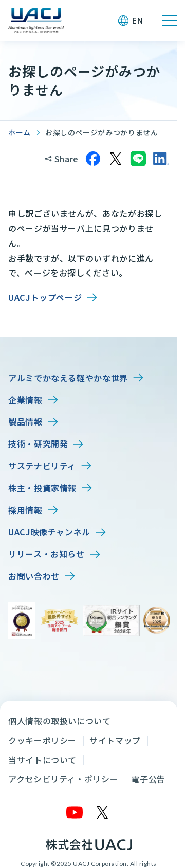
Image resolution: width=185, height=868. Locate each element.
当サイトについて (42, 760)
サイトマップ (115, 740)
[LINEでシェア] (138, 159)
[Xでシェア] (116, 159)
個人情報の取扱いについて (60, 721)
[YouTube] (75, 812)
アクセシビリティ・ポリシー (63, 779)
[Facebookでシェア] (93, 159)
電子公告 (148, 779)
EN (137, 20)
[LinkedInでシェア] (161, 159)
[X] (103, 812)
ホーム (20, 132)
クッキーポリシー (42, 740)
